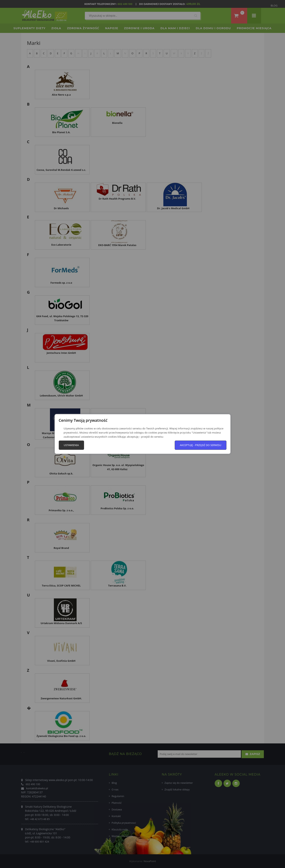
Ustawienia (71, 445)
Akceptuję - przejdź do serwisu (201, 445)
